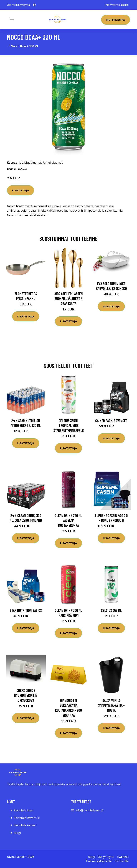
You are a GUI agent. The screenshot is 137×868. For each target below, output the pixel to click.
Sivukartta (122, 861)
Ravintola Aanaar (25, 825)
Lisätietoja (21, 190)
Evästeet (123, 857)
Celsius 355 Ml (111, 610)
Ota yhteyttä (106, 857)
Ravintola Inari (23, 810)
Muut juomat (33, 163)
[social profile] (34, 5)
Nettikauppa (116, 20)
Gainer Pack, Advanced (111, 420)
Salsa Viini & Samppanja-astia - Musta (111, 705)
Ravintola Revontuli (27, 818)
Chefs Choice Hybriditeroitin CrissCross (26, 695)
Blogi (17, 833)
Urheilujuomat (53, 163)
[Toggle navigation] (12, 19)
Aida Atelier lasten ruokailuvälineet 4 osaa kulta (69, 298)
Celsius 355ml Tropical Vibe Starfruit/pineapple (69, 425)
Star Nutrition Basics (26, 610)
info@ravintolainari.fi (117, 5)
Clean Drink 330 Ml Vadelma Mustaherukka (68, 520)
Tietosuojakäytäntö (99, 861)
